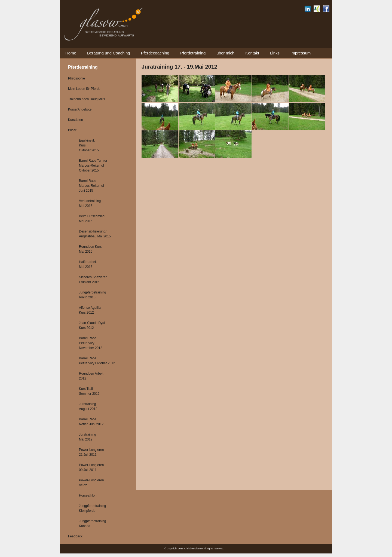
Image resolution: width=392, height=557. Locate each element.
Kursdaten (76, 120)
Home (71, 53)
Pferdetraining (193, 53)
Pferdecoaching (155, 53)
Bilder (72, 130)
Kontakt (252, 53)
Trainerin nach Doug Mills (87, 99)
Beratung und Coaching (109, 53)
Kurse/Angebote (80, 109)
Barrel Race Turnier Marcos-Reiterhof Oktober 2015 (93, 166)
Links (275, 53)
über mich (225, 53)
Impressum (301, 53)
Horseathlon (88, 495)
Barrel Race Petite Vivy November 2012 (91, 343)
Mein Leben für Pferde (84, 89)
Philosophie (76, 78)
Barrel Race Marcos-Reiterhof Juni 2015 (91, 186)
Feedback (75, 536)
